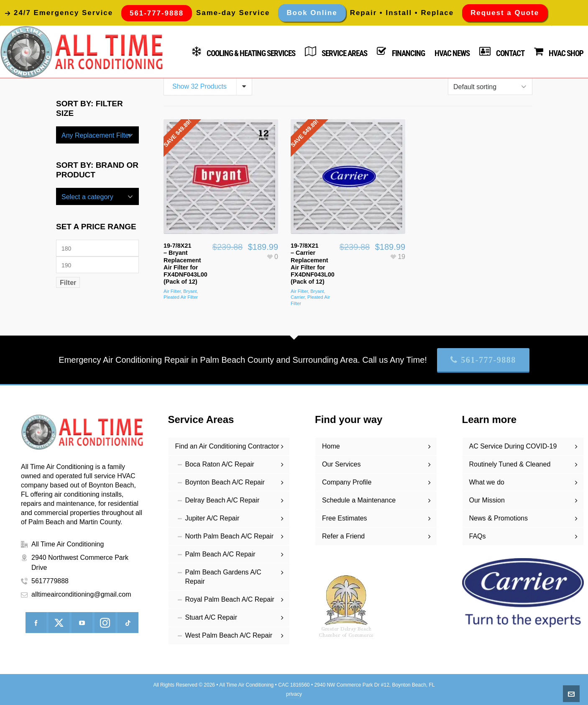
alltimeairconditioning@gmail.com (81, 594)
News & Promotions (499, 518)
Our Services (341, 464)
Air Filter (172, 291)
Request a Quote (505, 13)
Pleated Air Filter (181, 297)
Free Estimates (345, 518)
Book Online (312, 13)
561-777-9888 (483, 360)
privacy (294, 694)
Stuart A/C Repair (211, 617)
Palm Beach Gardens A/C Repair (223, 577)
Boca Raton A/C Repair (220, 464)
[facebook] (36, 623)
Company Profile (347, 482)
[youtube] (82, 623)
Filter (68, 282)
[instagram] (105, 623)
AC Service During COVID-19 (513, 446)
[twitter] (59, 623)
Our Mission (487, 500)
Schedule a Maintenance (359, 500)
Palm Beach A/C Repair (220, 554)
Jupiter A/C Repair (212, 518)
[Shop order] (490, 86)
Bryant (190, 291)
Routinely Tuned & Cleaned (510, 464)
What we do (487, 482)
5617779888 (50, 581)
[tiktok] (128, 623)
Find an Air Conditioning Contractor (227, 446)
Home (331, 446)
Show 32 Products (199, 86)
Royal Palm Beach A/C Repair (230, 599)
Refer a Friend (343, 536)
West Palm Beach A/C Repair (229, 635)
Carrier (298, 297)
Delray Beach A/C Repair (222, 500)
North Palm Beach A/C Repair (230, 536)
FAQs (478, 536)
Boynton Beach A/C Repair (225, 482)
